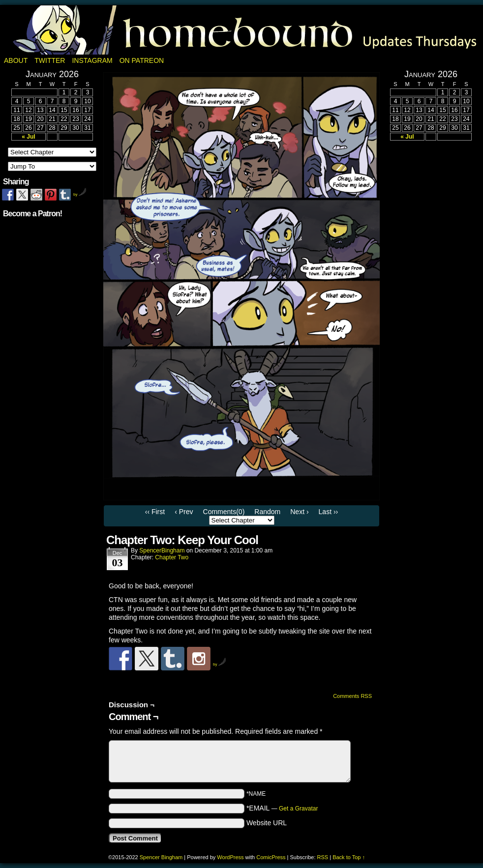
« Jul (28, 137)
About (16, 60)
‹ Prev (184, 512)
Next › (299, 512)
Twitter (50, 60)
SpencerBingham (162, 550)
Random (267, 512)
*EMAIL (282, 808)
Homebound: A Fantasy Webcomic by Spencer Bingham (241, 30)
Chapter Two (172, 557)
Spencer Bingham (161, 857)
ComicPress (271, 857)
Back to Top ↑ (349, 857)
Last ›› (329, 512)
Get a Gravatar (298, 809)
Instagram (92, 60)
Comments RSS (352, 696)
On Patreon (142, 60)
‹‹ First (155, 512)
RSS (323, 857)
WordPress (230, 857)
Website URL (267, 823)
